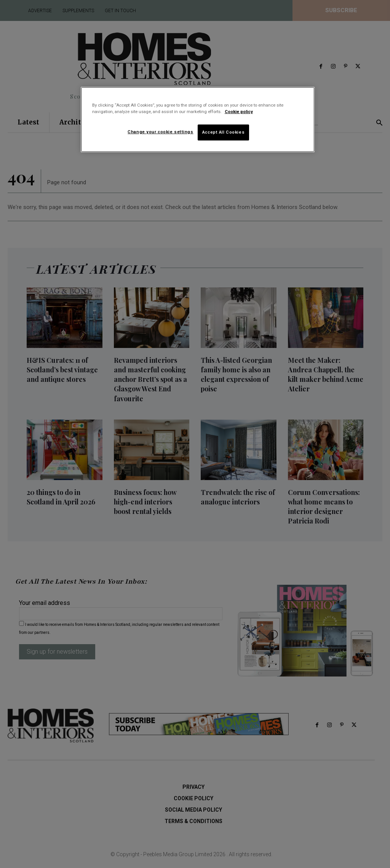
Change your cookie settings (160, 132)
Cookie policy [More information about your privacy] (239, 112)
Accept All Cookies (223, 132)
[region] (198, 120)
